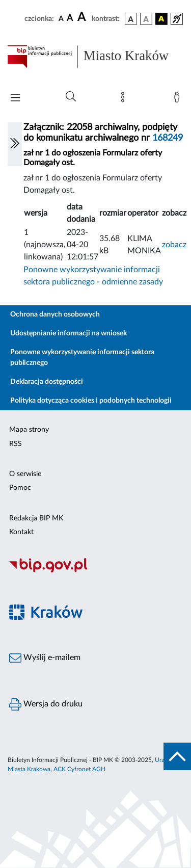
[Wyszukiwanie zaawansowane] (71, 97)
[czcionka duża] (83, 17)
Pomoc (20, 488)
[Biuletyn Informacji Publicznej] (95, 571)
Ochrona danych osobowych (55, 314)
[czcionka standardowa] (61, 18)
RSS (16, 444)
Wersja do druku (46, 704)
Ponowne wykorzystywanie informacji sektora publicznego (82, 358)
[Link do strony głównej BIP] (95, 57)
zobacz (174, 245)
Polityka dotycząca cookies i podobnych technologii (91, 401)
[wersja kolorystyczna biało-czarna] (146, 19)
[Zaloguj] (179, 99)
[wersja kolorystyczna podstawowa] (131, 19)
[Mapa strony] (125, 99)
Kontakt (21, 532)
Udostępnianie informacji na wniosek (69, 333)
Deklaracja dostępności (47, 382)
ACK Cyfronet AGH (79, 769)
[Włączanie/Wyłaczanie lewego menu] (15, 144)
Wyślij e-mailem (45, 658)
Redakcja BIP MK (36, 518)
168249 (168, 138)
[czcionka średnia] (70, 19)
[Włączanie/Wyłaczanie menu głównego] (15, 99)
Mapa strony (29, 430)
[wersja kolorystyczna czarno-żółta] (161, 19)
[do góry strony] (177, 756)
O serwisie (25, 474)
